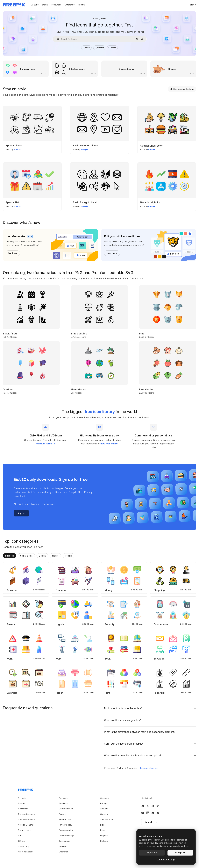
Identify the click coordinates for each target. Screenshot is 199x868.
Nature (55, 556)
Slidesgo (104, 841)
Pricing (81, 5)
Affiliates (63, 846)
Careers (104, 814)
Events (103, 830)
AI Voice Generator (27, 825)
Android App (24, 846)
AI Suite (35, 5)
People (68, 556)
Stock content (24, 830)
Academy (63, 803)
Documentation (66, 809)
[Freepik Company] (26, 789)
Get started (64, 798)
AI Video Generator (27, 819)
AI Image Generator (27, 814)
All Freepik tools (25, 852)
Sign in (193, 5)
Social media (26, 556)
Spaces (21, 803)
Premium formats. (46, 444)
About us (104, 809)
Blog (102, 825)
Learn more (112, 253)
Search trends (107, 819)
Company (105, 798)
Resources (56, 5)
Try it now (13, 253)
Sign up (21, 513)
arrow (86, 48)
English (151, 822)
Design (42, 556)
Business (10, 556)
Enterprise (70, 5)
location (99, 48)
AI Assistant (23, 809)
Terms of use (65, 819)
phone (112, 48)
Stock (45, 5)
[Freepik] (14, 5)
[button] (57, 39)
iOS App (22, 841)
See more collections (182, 89)
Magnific (104, 836)
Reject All (152, 853)
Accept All (180, 853)
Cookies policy (66, 830)
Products (22, 798)
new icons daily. (109, 444)
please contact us (148, 768)
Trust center (65, 841)
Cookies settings (67, 836)
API (19, 836)
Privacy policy (65, 825)
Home (96, 19)
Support (63, 814)
